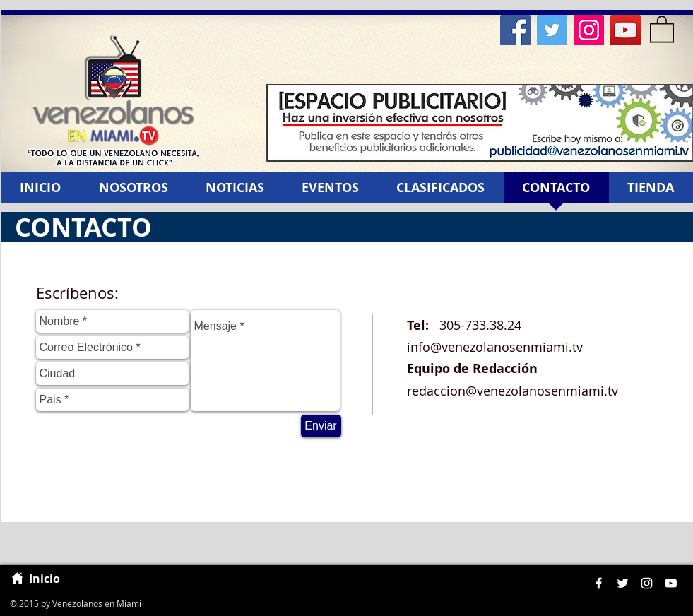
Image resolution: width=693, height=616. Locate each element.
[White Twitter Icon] (623, 583)
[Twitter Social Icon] (552, 30)
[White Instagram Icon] (647, 583)
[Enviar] (321, 426)
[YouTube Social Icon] (626, 30)
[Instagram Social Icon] (589, 30)
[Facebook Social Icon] (515, 30)
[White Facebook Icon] (599, 583)
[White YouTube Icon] (671, 583)
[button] (662, 28)
